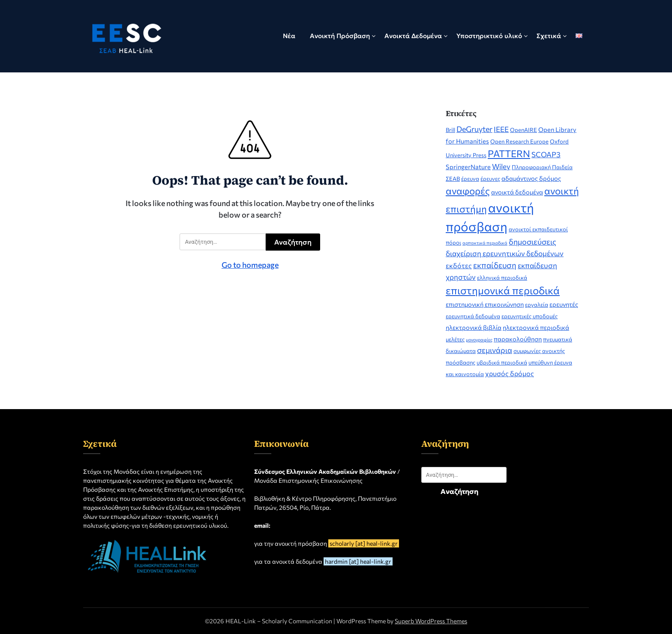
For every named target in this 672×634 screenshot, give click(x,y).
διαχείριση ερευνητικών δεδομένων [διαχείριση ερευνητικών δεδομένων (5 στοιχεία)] (505, 253)
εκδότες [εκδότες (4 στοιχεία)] (459, 265)
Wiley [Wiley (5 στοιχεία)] (501, 166)
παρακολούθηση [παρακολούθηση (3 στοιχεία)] (518, 339)
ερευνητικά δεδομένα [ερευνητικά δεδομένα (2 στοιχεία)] (473, 316)
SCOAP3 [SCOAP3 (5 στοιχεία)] (546, 154)
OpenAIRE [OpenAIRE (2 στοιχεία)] (523, 130)
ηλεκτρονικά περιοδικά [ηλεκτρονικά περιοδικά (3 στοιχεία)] (536, 327)
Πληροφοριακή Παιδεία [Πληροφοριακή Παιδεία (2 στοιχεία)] (542, 167)
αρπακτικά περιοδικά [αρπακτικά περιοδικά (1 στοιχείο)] (485, 243)
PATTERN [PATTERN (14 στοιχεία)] (509, 153)
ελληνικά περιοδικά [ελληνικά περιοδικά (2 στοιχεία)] (502, 278)
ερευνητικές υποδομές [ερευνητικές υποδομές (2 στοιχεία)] (529, 316)
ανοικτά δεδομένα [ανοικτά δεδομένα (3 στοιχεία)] (517, 192)
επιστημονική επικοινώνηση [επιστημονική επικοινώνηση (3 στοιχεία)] (485, 304)
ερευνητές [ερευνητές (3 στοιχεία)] (564, 304)
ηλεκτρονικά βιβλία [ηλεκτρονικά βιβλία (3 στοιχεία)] (474, 327)
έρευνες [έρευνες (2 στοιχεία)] (490, 179)
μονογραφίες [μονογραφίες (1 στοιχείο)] (479, 339)
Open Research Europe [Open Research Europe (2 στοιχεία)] (519, 141)
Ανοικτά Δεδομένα (413, 36)
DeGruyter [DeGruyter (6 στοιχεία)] (474, 129)
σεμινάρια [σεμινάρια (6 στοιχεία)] (495, 350)
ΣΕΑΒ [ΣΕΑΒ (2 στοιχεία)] (453, 179)
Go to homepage (250, 265)
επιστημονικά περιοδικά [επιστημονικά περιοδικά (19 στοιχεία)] (503, 290)
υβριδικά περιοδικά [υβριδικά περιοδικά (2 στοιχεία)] (502, 362)
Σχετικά (549, 36)
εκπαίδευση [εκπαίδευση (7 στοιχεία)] (495, 265)
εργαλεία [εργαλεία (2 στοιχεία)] (537, 305)
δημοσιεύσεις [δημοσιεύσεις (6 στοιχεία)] (532, 242)
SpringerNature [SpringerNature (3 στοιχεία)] (468, 167)
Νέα (289, 36)
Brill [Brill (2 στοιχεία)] (450, 130)
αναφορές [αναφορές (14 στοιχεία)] (468, 191)
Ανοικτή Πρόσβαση (340, 36)
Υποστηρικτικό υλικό (489, 36)
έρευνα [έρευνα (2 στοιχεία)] (470, 179)
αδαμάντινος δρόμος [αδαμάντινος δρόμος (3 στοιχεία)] (531, 178)
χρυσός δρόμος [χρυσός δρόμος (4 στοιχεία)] (510, 373)
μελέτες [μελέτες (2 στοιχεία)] (455, 339)
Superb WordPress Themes (431, 621)
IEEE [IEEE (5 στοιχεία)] (501, 129)
